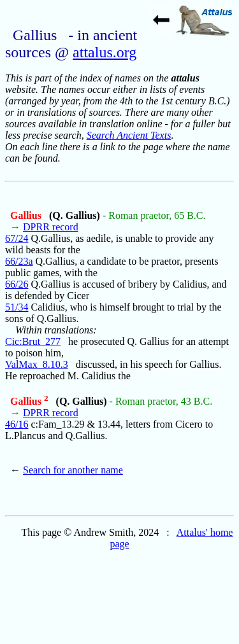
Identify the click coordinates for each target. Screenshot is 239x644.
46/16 (17, 424)
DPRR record (51, 227)
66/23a (19, 261)
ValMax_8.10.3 (37, 364)
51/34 (17, 307)
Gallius (27, 215)
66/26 (17, 284)
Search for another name (73, 470)
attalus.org (105, 52)
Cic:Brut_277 (33, 341)
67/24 (17, 238)
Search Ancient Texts (129, 135)
